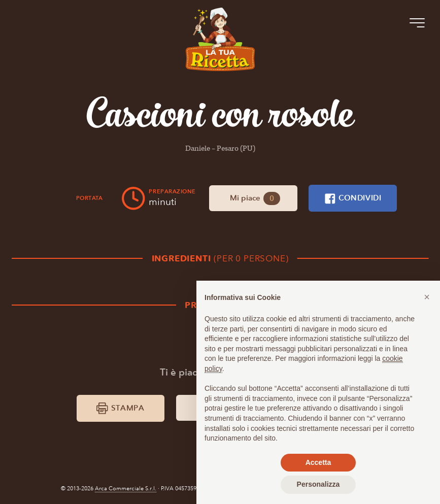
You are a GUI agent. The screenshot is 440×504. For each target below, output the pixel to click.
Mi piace (255, 198)
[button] (427, 297)
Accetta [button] (318, 462)
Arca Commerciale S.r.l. (126, 489)
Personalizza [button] (318, 484)
